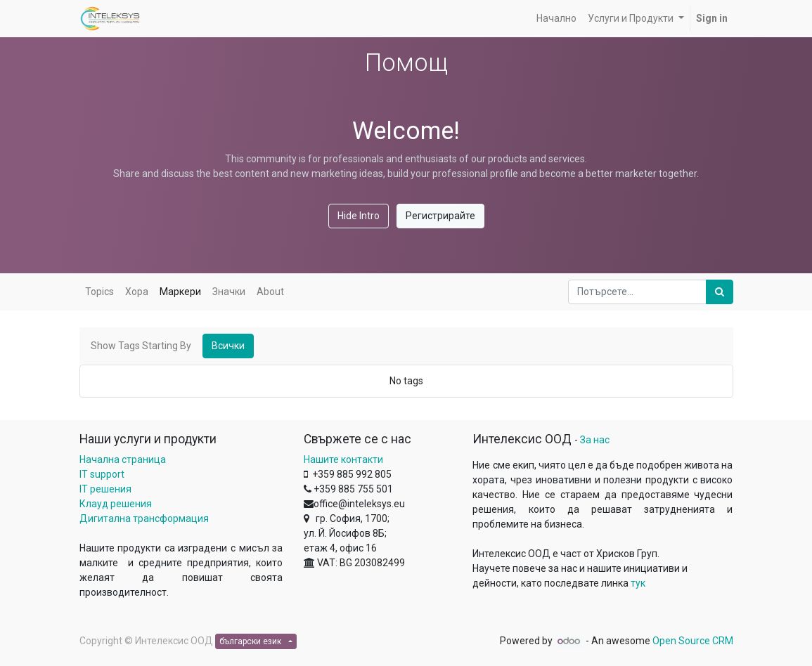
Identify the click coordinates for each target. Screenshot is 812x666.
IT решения (105, 489)
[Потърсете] (720, 292)
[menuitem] (556, 19)
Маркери (180, 292)
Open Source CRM (693, 641)
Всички (228, 346)
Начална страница (123, 459)
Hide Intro (359, 216)
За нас (595, 440)
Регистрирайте (440, 216)
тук (638, 583)
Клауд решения (116, 504)
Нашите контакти (343, 459)
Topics (99, 292)
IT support (102, 474)
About (270, 292)
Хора (137, 292)
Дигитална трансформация (144, 518)
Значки (229, 292)
